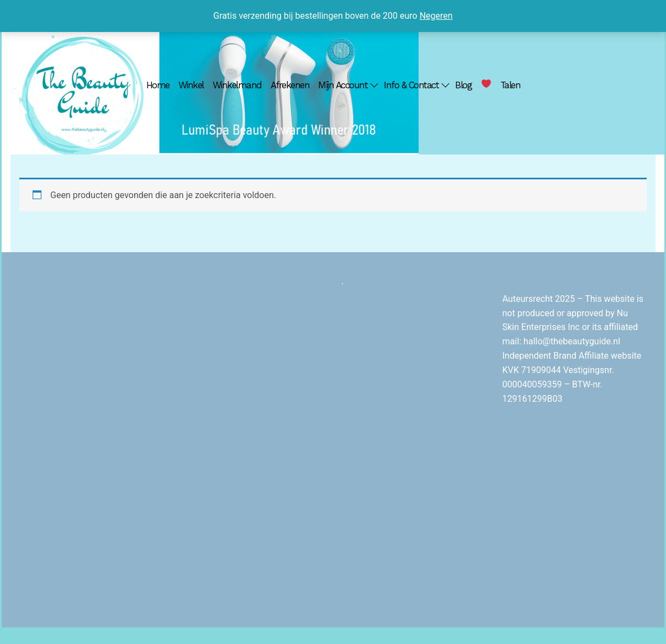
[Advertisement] (253, 440)
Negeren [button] (436, 16)
